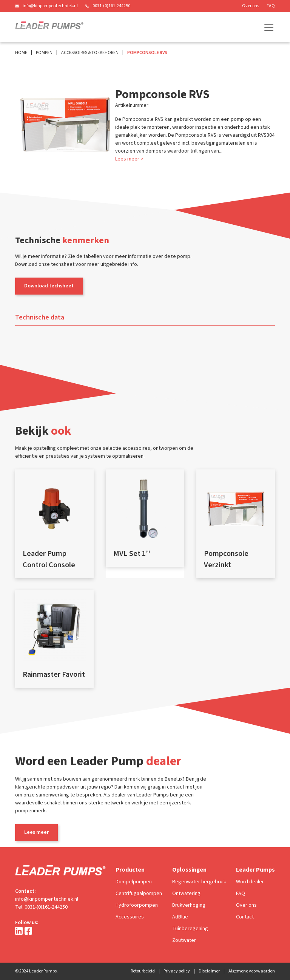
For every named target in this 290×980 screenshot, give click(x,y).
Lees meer (36, 832)
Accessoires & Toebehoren (90, 53)
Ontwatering (186, 894)
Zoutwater (184, 940)
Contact (245, 917)
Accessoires (130, 917)
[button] (267, 27)
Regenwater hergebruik (199, 882)
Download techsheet (49, 286)
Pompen (44, 53)
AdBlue (180, 917)
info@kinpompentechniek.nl (50, 6)
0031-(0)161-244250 (111, 6)
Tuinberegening (190, 929)
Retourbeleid (143, 971)
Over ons (251, 6)
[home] (49, 27)
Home (21, 53)
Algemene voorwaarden (252, 971)
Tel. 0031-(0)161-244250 (41, 907)
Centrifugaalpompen (139, 894)
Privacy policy (177, 971)
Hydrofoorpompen (137, 905)
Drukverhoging (189, 905)
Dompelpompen (134, 882)
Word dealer (250, 882)
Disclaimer (209, 971)
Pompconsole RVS (147, 53)
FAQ (271, 6)
